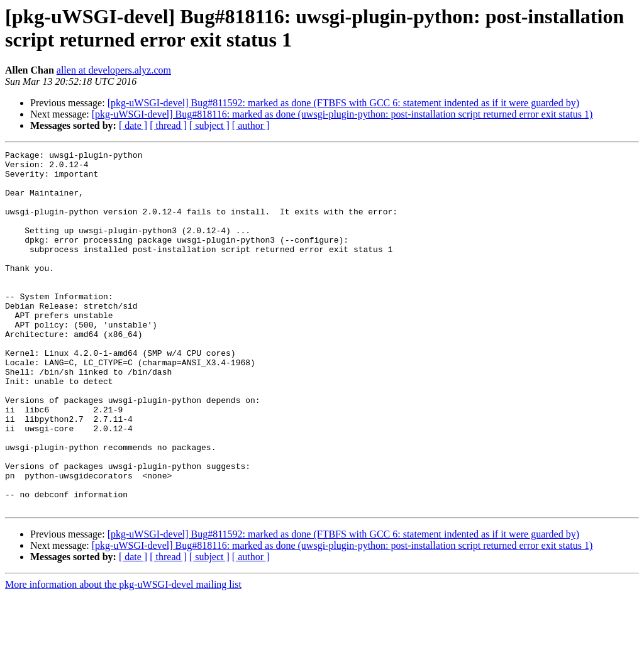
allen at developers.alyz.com (114, 70)
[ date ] (133, 125)
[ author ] (251, 125)
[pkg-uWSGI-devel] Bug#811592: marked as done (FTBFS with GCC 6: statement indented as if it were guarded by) (343, 103)
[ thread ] (168, 125)
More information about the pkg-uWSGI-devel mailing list (123, 656)
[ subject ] (209, 125)
